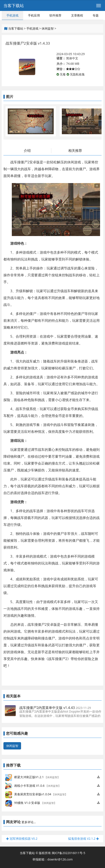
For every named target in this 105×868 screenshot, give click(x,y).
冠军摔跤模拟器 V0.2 (22, 839)
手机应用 (34, 15)
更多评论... (29, 822)
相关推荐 (75, 150)
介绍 (27, 150)
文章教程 (77, 15)
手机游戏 (12, 15)
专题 (96, 15)
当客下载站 (14, 6)
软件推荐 (55, 15)
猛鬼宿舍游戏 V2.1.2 (83, 839)
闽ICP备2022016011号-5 (68, 853)
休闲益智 (48, 28)
